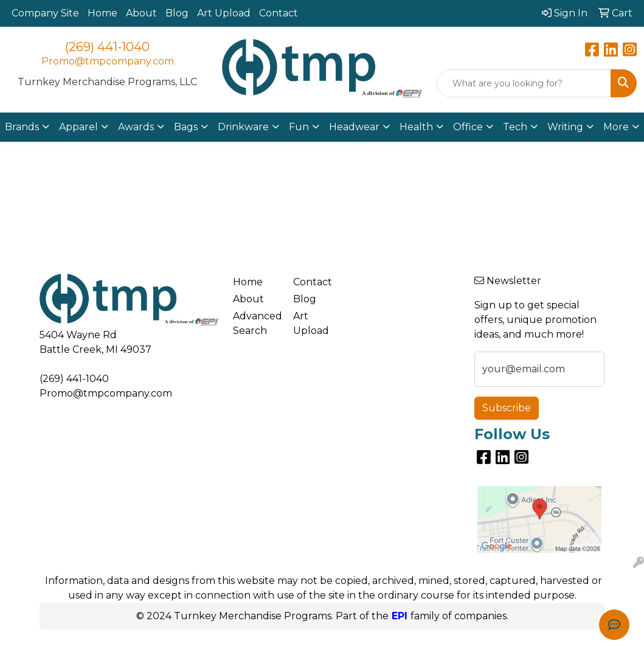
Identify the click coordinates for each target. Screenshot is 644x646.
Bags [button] (186, 127)
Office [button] (468, 127)
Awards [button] (136, 127)
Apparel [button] (78, 127)
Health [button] (416, 127)
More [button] (616, 127)
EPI (400, 616)
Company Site (45, 13)
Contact (279, 13)
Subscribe (507, 408)
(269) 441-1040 (107, 47)
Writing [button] (565, 127)
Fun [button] (299, 127)
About (141, 13)
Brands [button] (22, 127)
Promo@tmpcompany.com (108, 61)
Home (102, 13)
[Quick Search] (524, 83)
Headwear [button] (354, 127)
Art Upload (224, 13)
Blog (177, 13)
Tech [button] (515, 127)
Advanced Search (256, 323)
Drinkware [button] (243, 127)
